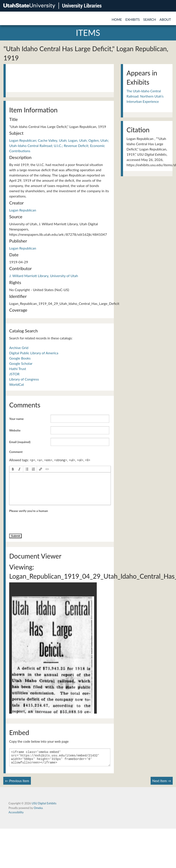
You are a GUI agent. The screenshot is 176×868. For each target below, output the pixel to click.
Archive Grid (19, 348)
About (165, 19)
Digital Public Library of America (34, 353)
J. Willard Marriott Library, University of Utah (44, 276)
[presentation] (13, 469)
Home (117, 19)
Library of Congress (24, 379)
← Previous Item (17, 783)
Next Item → (162, 783)
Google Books (20, 358)
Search (150, 19)
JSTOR (14, 374)
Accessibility (16, 815)
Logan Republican (23, 210)
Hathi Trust (18, 369)
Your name (16, 419)
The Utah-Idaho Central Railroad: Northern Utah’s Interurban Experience (145, 96)
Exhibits (133, 19)
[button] (13, 469)
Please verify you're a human (29, 511)
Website (15, 430)
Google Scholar (21, 363)
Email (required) (20, 442)
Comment (16, 452)
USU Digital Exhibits (44, 806)
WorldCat (17, 384)
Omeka (38, 810)
